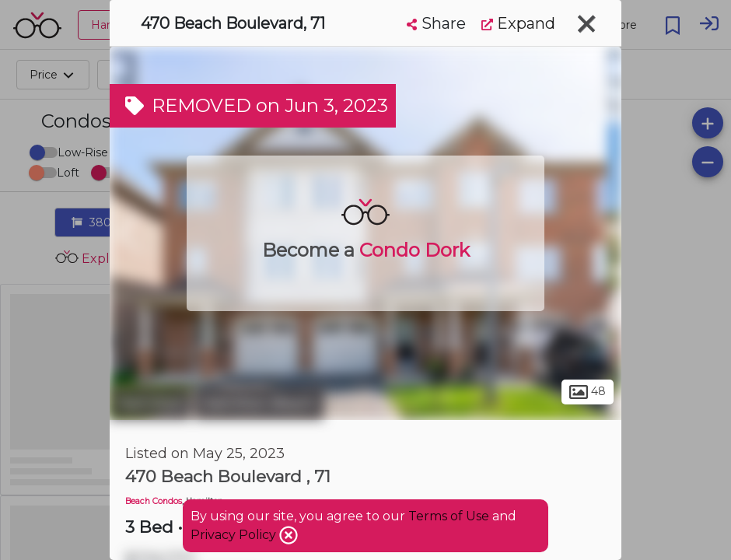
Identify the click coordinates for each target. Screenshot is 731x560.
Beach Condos (154, 501)
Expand (518, 23)
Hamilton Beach (259, 403)
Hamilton (150, 403)
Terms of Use (449, 516)
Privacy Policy (235, 535)
